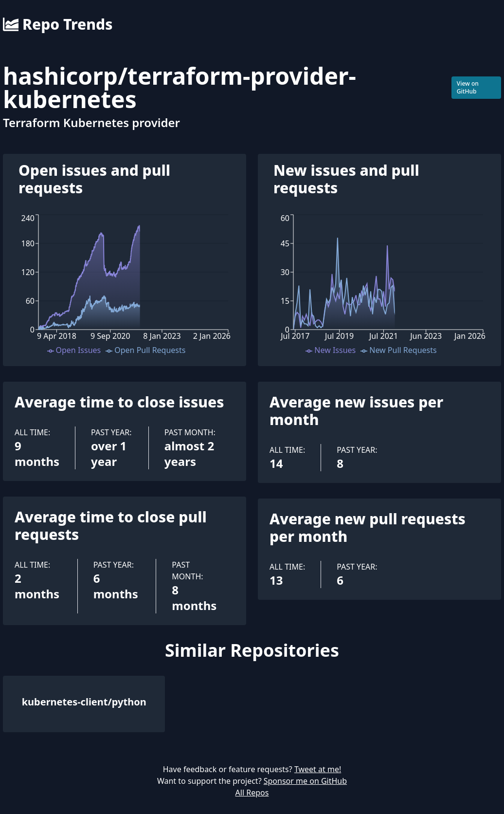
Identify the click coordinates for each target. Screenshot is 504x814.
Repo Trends (58, 24)
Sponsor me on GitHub (305, 781)
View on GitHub (468, 87)
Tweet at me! (318, 769)
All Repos (252, 793)
